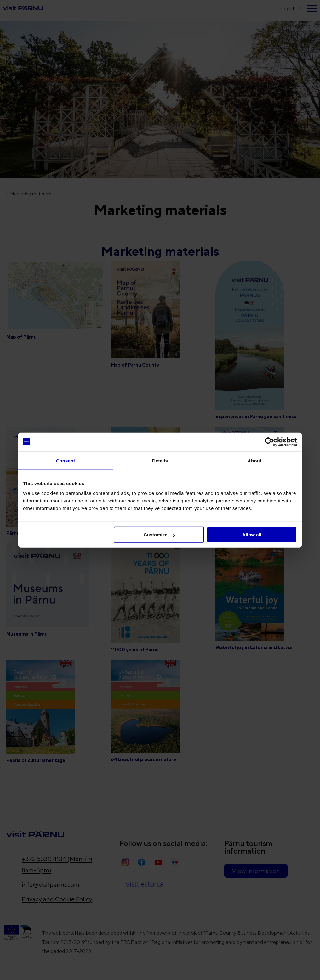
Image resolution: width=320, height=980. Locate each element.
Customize (159, 535)
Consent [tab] (66, 460)
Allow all (252, 535)
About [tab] (254, 460)
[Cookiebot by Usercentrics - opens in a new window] (269, 442)
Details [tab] (160, 460)
